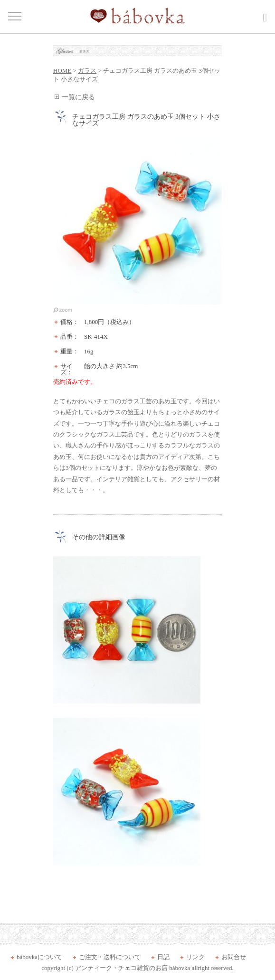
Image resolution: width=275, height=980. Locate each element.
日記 (163, 957)
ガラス (87, 71)
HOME (62, 71)
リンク (195, 957)
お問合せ (234, 957)
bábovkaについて (39, 957)
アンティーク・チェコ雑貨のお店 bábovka (133, 968)
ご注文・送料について (110, 957)
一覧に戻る (78, 97)
